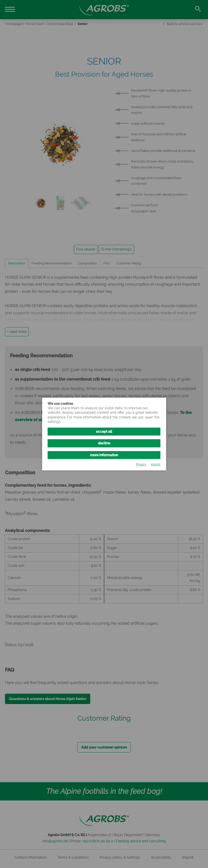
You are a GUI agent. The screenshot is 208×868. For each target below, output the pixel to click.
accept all (104, 432)
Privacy (141, 464)
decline (104, 443)
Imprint (156, 464)
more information (104, 455)
